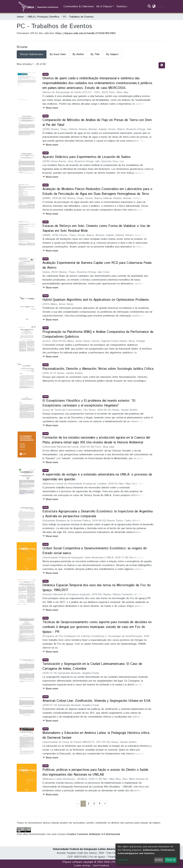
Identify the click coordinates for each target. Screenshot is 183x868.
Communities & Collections (79, 6)
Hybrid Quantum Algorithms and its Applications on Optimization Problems (96, 300)
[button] (154, 7)
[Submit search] (149, 7)
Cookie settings (82, 866)
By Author (78, 54)
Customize (123, 860)
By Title (95, 54)
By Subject (112, 54)
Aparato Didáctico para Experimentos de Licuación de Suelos (86, 157)
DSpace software (72, 862)
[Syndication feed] (162, 65)
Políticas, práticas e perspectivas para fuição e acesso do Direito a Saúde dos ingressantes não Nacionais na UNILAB (95, 772)
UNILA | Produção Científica (43, 17)
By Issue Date (58, 54)
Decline (159, 860)
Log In (160, 6)
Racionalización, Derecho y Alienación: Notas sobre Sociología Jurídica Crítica (98, 369)
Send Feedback (101, 866)
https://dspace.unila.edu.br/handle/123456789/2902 (86, 33)
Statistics (122, 6)
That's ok (170, 860)
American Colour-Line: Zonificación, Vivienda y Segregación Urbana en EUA (96, 701)
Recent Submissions (32, 54)
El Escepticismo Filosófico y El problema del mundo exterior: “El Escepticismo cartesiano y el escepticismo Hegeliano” (89, 403)
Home (20, 17)
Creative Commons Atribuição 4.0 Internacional (93, 834)
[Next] (105, 804)
